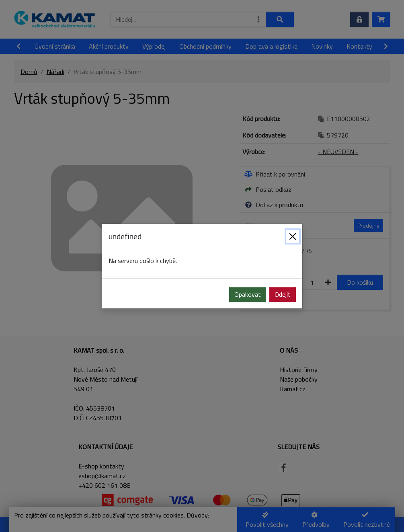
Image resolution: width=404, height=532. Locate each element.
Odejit (283, 294)
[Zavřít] (293, 236)
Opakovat (248, 294)
